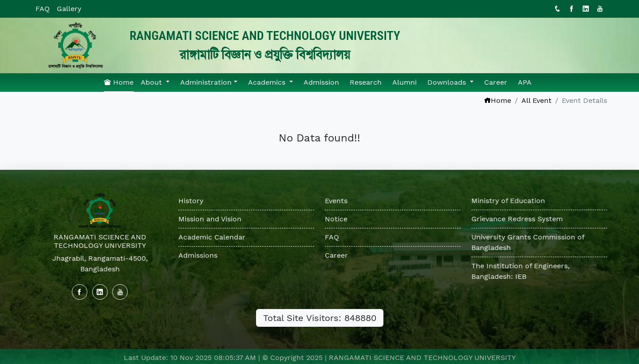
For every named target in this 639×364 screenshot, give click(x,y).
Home (119, 82)
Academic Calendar (212, 237)
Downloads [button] (448, 82)
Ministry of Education (509, 201)
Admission (321, 82)
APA (525, 82)
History (191, 201)
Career (496, 82)
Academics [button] (268, 82)
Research (366, 82)
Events (336, 201)
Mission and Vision (210, 219)
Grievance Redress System (517, 219)
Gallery (69, 9)
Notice (336, 219)
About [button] (152, 82)
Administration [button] (206, 82)
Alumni (404, 82)
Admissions (198, 256)
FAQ (43, 9)
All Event (536, 100)
